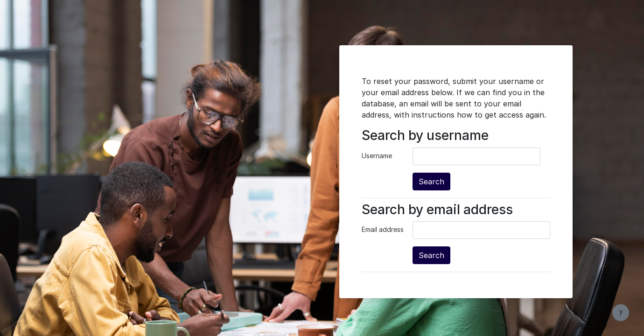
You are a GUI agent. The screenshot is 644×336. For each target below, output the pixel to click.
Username (377, 156)
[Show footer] (621, 313)
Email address (383, 229)
